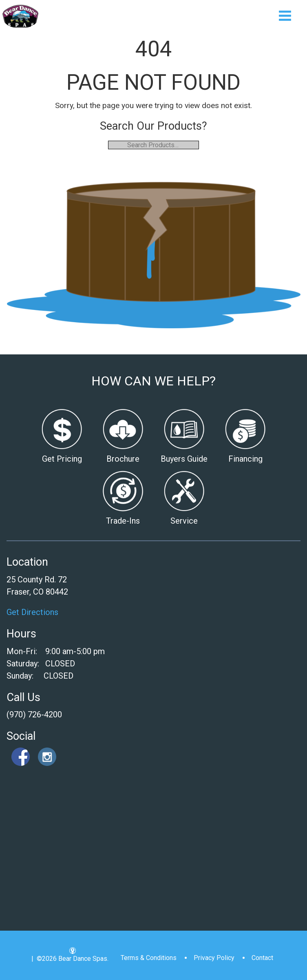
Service (184, 521)
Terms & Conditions (149, 958)
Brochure (123, 459)
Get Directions (32, 612)
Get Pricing (62, 459)
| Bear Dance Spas (21, 16)
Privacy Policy (214, 958)
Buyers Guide (184, 459)
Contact (262, 958)
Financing (245, 459)
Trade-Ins (123, 521)
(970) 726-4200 (34, 715)
